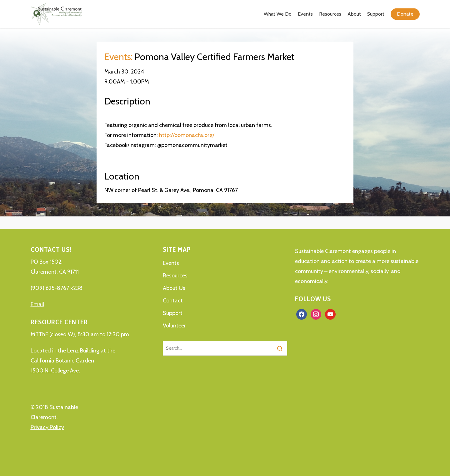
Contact (173, 301)
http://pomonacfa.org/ (187, 135)
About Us (174, 288)
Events (171, 263)
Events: (118, 57)
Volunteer (174, 326)
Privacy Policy (47, 427)
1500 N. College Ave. (55, 371)
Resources (175, 276)
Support (173, 313)
